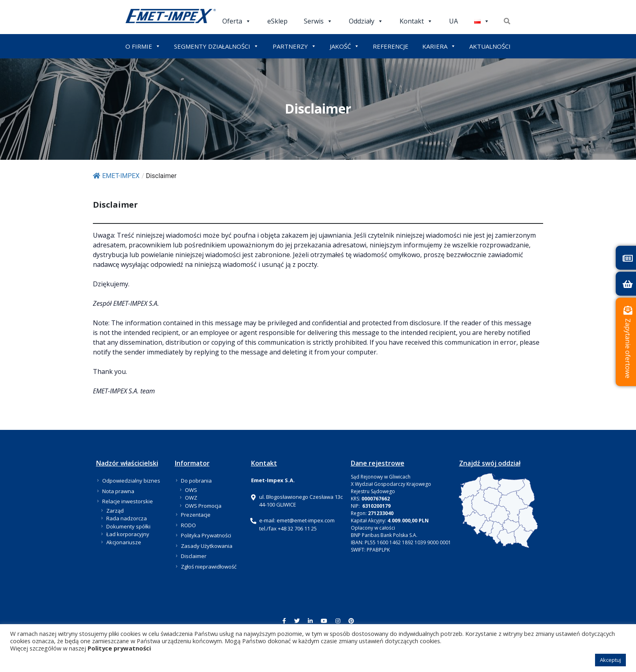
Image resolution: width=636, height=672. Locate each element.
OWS (191, 490)
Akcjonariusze (124, 542)
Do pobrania (196, 481)
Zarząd (115, 511)
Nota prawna (118, 491)
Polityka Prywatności (206, 535)
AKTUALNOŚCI (490, 46)
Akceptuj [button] (610, 660)
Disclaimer (194, 556)
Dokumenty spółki (128, 526)
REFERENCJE (391, 46)
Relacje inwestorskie (128, 501)
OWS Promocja (203, 506)
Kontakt (416, 21)
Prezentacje (196, 515)
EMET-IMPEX (116, 176)
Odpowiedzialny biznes (131, 481)
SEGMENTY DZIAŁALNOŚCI (216, 46)
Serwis (318, 21)
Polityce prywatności (119, 648)
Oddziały (366, 21)
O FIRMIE (143, 46)
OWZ (191, 498)
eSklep (277, 21)
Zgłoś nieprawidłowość (209, 567)
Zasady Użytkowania (207, 546)
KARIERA (439, 46)
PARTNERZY (294, 46)
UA (453, 21)
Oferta (237, 21)
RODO (188, 525)
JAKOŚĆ (345, 46)
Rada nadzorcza (127, 518)
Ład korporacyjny (128, 534)
